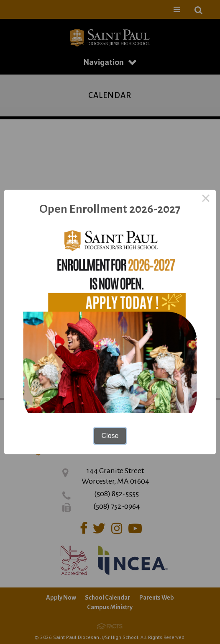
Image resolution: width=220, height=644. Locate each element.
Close (110, 436)
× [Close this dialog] (206, 200)
